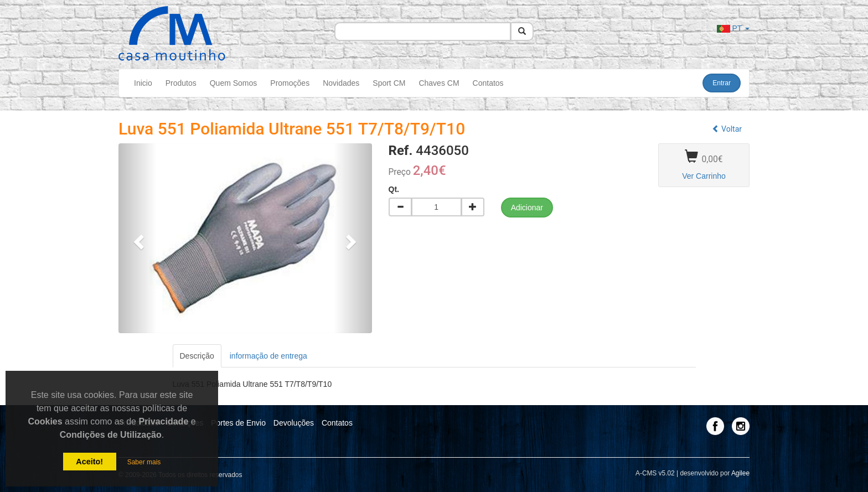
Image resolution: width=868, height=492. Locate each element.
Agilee (740, 473)
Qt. (394, 189)
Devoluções (294, 423)
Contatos (488, 83)
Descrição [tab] (197, 356)
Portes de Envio (238, 423)
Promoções (290, 83)
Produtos (181, 83)
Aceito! (89, 462)
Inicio (143, 83)
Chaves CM (439, 83)
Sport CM (389, 83)
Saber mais (144, 462)
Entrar (722, 83)
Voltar (727, 129)
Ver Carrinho (704, 176)
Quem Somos (234, 83)
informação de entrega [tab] (268, 356)
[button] (138, 238)
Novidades (341, 83)
